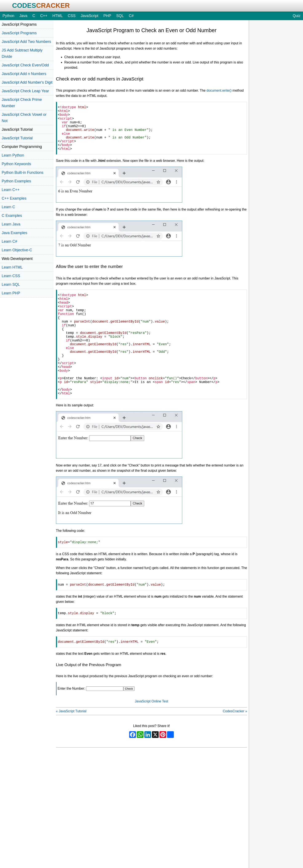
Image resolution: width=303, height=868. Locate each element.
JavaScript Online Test (152, 737)
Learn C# (9, 241)
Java (23, 16)
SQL (120, 16)
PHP (107, 16)
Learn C (8, 207)
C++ (44, 16)
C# (131, 16)
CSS (72, 16)
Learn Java (11, 224)
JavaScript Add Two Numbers (26, 42)
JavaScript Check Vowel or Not (24, 118)
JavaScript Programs (19, 33)
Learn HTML (12, 267)
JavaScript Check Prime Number (22, 103)
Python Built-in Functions (23, 173)
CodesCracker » (235, 747)
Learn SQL (11, 285)
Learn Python (13, 155)
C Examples (12, 216)
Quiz (297, 16)
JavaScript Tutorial (17, 138)
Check (129, 725)
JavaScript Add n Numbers (24, 74)
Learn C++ (11, 190)
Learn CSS (11, 276)
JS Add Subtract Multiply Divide (22, 53)
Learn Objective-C (17, 250)
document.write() (219, 90)
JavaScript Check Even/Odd (25, 65)
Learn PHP (11, 293)
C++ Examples (14, 198)
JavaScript (89, 16)
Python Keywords (16, 164)
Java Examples (14, 233)
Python (8, 16)
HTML (58, 16)
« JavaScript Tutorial (71, 747)
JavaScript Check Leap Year (25, 91)
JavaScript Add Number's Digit (27, 82)
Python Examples (16, 181)
